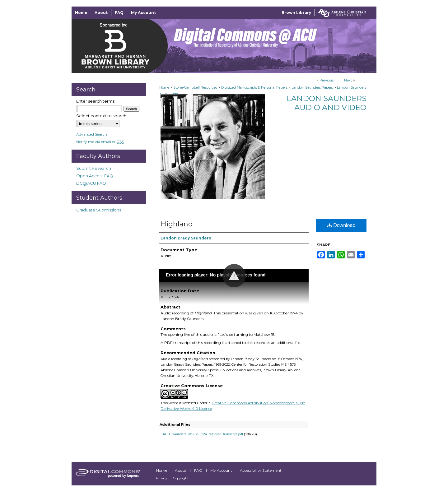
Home (164, 87)
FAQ (199, 470)
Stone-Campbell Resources (195, 87)
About (181, 470)
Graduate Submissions (99, 210)
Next (348, 80)
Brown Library (296, 13)
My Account (222, 470)
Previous (327, 80)
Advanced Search (92, 134)
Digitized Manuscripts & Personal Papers (254, 87)
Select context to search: (102, 116)
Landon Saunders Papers (312, 87)
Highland (177, 224)
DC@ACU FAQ (91, 183)
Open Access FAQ (95, 176)
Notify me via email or (100, 142)
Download (341, 225)
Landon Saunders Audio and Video (327, 103)
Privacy (162, 478)
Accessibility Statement (261, 470)
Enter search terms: (96, 101)
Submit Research (94, 168)
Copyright (181, 478)
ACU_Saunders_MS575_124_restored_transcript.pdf (203, 434)
